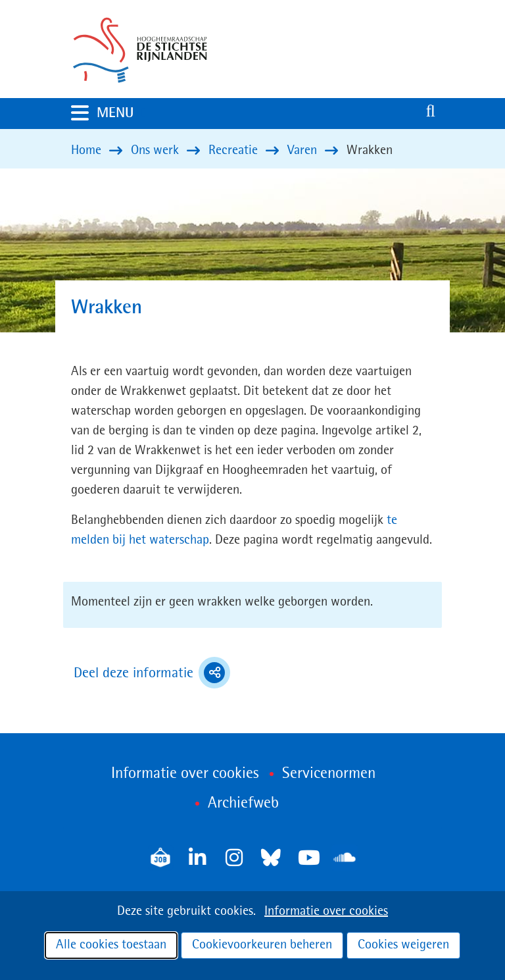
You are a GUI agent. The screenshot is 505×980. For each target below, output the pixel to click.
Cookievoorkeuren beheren (262, 945)
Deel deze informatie (152, 673)
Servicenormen (329, 774)
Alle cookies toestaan (111, 945)
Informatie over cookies (326, 912)
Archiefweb (243, 804)
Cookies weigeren (403, 945)
